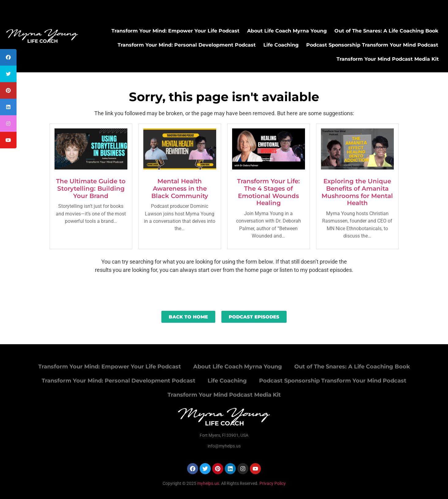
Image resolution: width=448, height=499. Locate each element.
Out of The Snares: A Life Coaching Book (386, 31)
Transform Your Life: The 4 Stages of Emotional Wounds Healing (268, 192)
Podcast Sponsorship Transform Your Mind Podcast (372, 45)
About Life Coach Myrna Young (287, 31)
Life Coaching (281, 45)
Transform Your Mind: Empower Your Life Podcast (175, 31)
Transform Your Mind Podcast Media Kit (388, 59)
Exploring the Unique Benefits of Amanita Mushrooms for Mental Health (357, 192)
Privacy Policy (273, 483)
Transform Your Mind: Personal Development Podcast (187, 45)
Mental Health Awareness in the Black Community (180, 189)
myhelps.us (208, 483)
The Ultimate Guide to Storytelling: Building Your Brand (91, 189)
